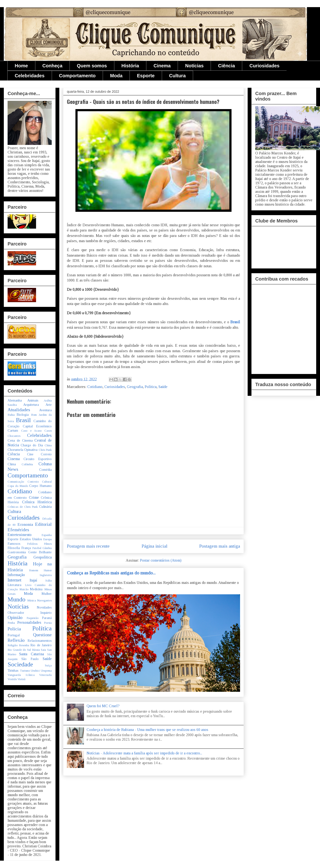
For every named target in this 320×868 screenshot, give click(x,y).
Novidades (44, 607)
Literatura (14, 585)
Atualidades (19, 410)
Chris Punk (45, 450)
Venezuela (45, 675)
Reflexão (16, 640)
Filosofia (14, 548)
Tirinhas (13, 670)
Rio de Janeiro (41, 645)
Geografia (135, 387)
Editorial (43, 524)
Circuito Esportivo (38, 459)
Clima (12, 464)
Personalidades (29, 622)
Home (21, 66)
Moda (116, 76)
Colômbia (27, 464)
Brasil (235, 322)
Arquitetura (31, 405)
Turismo (25, 671)
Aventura (45, 410)
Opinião (15, 617)
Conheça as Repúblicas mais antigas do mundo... (111, 573)
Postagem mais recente (88, 546)
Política (151, 387)
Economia (25, 524)
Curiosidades (264, 66)
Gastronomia (17, 552)
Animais (33, 400)
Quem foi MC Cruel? (103, 706)
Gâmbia (47, 548)
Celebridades (30, 76)
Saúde (163, 387)
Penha (11, 623)
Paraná (47, 618)
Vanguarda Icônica (21, 675)
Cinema (162, 66)
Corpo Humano (40, 486)
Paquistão (32, 618)
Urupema (46, 671)
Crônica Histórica (37, 502)
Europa (47, 539)
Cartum (13, 430)
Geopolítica (43, 557)
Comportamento (77, 76)
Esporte (146, 76)
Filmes (48, 544)
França (26, 548)
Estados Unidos (31, 539)
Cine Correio (39, 454)
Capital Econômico (37, 426)
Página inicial (155, 546)
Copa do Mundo (18, 486)
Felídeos (32, 544)
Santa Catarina (31, 654)
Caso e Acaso (31, 431)
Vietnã (21, 679)
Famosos (14, 544)
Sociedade (20, 664)
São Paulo (30, 659)
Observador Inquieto (30, 613)
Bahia (11, 415)
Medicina (36, 589)
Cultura (177, 76)
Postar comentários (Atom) (161, 560)
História (130, 66)
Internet (14, 580)
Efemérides (18, 530)
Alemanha (15, 400)
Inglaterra (46, 575)
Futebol (37, 548)
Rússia (36, 650)
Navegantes (44, 600)
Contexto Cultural (40, 482)
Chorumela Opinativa (23, 450)
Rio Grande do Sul (19, 650)
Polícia (14, 629)
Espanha (47, 535)
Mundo (16, 599)
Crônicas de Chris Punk (23, 507)
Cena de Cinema (20, 440)
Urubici (35, 671)
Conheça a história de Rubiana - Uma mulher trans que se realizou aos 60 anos (147, 730)
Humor (48, 570)
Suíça (48, 665)
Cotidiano (95, 387)
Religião (13, 645)
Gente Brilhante (40, 552)
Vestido (12, 679)
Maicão (24, 589)
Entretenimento (20, 535)
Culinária (45, 507)
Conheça (52, 66)
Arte (49, 405)
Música (32, 600)
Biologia (23, 415)
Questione (42, 635)
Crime (34, 497)
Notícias (194, 66)
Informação (16, 575)
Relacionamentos (40, 641)
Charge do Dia (32, 445)
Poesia (48, 623)
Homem (34, 570)
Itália (49, 581)
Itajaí (33, 580)
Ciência (226, 66)
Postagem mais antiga (220, 546)
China (48, 445)
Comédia (45, 470)
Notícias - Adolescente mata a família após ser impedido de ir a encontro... (144, 753)
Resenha (24, 645)
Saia (43, 650)
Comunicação (16, 482)
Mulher (47, 594)
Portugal (14, 635)
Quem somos (92, 66)
